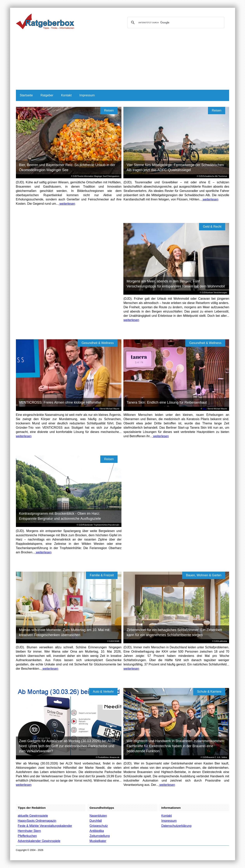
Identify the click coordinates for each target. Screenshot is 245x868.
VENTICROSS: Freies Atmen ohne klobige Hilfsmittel (60, 402)
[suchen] (175, 23)
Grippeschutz (99, 826)
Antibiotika (97, 831)
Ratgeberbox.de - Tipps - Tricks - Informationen (45, 21)
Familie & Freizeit (102, 575)
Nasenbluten (98, 816)
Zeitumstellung (100, 836)
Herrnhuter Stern (29, 831)
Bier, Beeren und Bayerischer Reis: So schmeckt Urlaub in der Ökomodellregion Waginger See (67, 167)
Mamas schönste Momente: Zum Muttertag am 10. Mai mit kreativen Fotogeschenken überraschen (64, 632)
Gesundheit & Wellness (98, 343)
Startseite (26, 95)
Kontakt (66, 95)
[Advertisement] (123, 61)
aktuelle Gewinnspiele (33, 816)
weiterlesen (67, 204)
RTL (97, 409)
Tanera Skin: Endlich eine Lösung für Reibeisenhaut (167, 402)
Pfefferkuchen (27, 836)
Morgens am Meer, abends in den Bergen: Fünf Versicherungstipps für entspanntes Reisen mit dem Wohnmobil (176, 284)
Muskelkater (98, 841)
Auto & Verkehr (103, 692)
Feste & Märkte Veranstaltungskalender (45, 826)
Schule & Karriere (209, 692)
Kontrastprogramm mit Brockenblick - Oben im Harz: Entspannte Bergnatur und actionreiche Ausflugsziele (60, 516)
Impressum (87, 95)
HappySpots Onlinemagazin (37, 821)
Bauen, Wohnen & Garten (204, 575)
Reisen (109, 110)
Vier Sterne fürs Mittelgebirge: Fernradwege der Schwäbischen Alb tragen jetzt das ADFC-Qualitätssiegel (175, 167)
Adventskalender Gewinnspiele (39, 841)
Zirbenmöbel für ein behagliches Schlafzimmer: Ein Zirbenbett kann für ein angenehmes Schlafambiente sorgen (174, 632)
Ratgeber (47, 95)
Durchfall (96, 821)
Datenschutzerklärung (176, 826)
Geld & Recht (212, 227)
